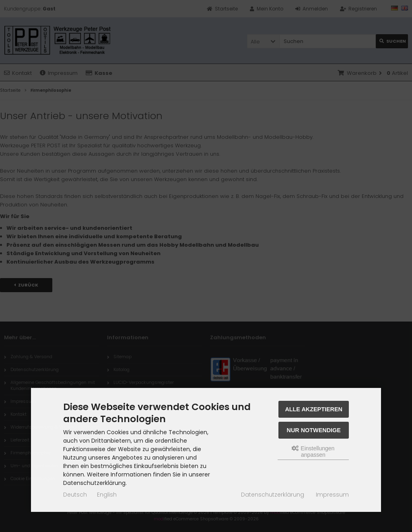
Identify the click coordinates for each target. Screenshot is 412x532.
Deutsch (75, 495)
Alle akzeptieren (314, 409)
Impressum (332, 495)
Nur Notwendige (314, 430)
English (107, 495)
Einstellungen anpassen (313, 452)
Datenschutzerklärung (273, 495)
